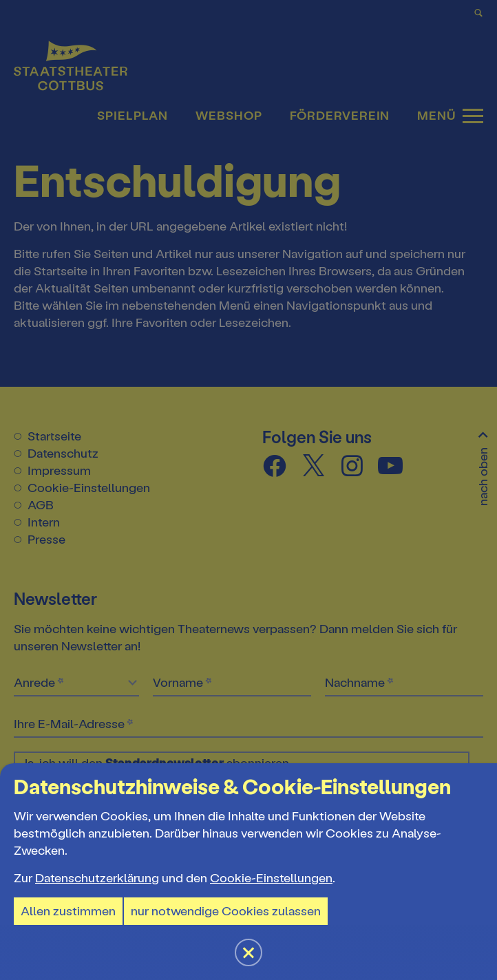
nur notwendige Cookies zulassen (226, 911)
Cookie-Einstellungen (271, 878)
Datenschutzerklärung (97, 878)
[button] (248, 490)
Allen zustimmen (68, 911)
